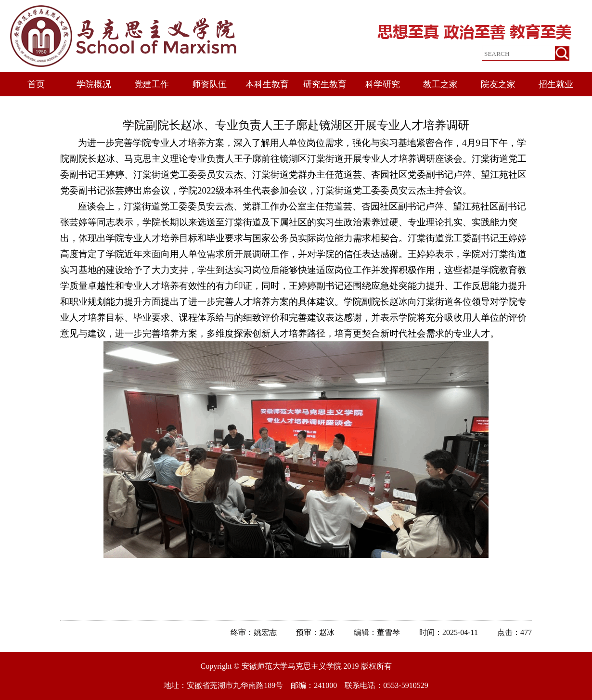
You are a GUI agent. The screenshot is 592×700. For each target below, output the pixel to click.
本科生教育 (267, 84)
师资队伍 (209, 84)
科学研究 (383, 84)
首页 (36, 84)
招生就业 (556, 84)
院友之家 (498, 84)
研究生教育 (325, 84)
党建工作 (152, 84)
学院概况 (94, 84)
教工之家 (440, 84)
